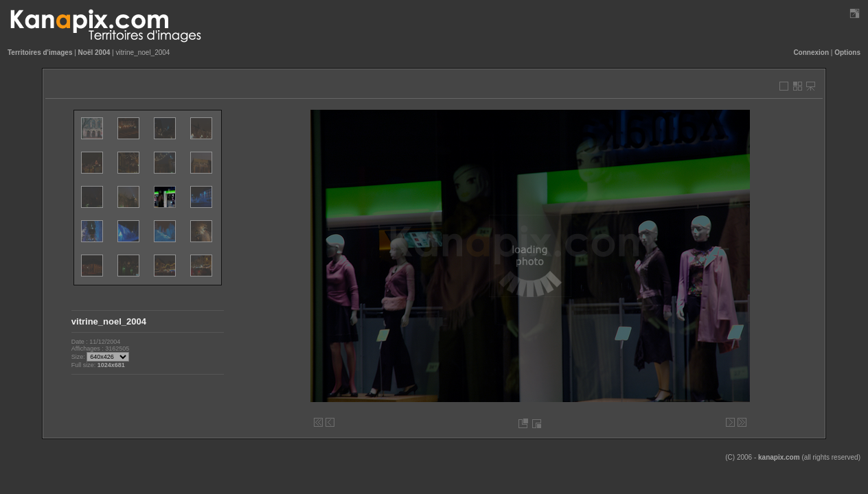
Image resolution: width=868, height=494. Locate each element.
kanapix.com (779, 457)
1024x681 (111, 365)
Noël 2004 (94, 52)
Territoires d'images (40, 52)
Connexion (811, 52)
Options (847, 52)
